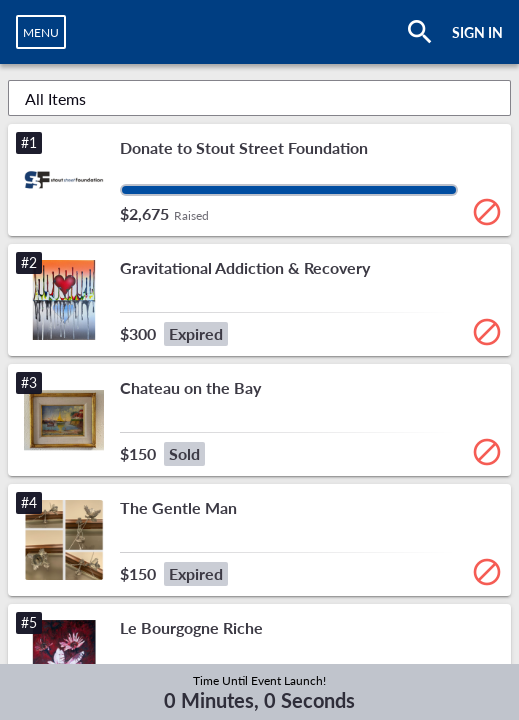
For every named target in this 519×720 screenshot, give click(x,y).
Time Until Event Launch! (259, 680)
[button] (259, 180)
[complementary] (259, 692)
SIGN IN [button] (477, 32)
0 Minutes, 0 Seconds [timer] (259, 700)
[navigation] (41, 32)
